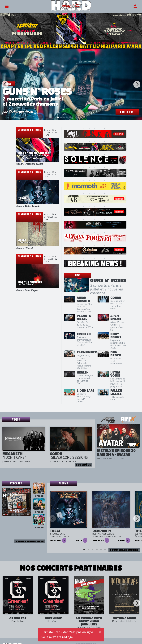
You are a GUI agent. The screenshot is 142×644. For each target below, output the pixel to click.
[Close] (100, 632)
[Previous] (5, 84)
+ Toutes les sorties (124, 549)
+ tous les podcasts (30, 541)
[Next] (137, 84)
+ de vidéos (83, 464)
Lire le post (127, 112)
